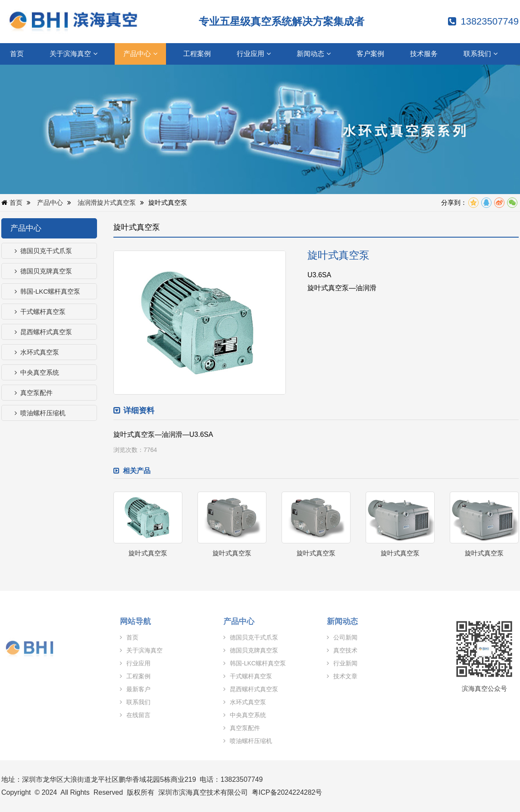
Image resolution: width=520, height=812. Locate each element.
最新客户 (131, 689)
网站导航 (132, 621)
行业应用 (254, 54)
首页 (17, 54)
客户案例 (370, 54)
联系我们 (481, 54)
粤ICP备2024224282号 (287, 792)
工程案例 (197, 54)
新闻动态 (314, 54)
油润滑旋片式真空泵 (107, 202)
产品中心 (140, 54)
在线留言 (131, 715)
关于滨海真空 (74, 54)
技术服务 (424, 54)
